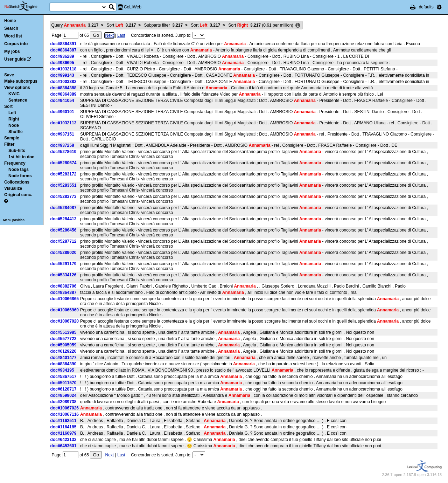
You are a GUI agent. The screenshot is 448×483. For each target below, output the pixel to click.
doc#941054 (62, 101)
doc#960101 (62, 112)
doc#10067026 (65, 408)
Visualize (13, 188)
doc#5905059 (64, 345)
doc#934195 (62, 370)
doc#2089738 (64, 402)
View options (17, 88)
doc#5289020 (64, 253)
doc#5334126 (64, 275)
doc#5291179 (64, 264)
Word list (13, 36)
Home (10, 21)
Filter (9, 144)
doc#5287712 (64, 241)
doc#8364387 (64, 50)
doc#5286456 (64, 230)
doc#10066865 (65, 299)
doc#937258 (62, 145)
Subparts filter (163, 25)
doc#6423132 (64, 440)
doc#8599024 (64, 395)
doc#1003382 (64, 82)
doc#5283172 (64, 174)
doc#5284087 (64, 208)
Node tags (19, 170)
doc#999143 (62, 75)
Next (109, 35)
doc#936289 (62, 56)
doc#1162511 (64, 421)
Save (9, 75)
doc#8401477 (64, 358)
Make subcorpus (21, 81)
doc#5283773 (64, 196)
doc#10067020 (65, 321)
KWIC (14, 94)
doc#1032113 (64, 123)
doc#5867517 (64, 377)
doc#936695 (62, 63)
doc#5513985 (64, 332)
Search (11, 28)
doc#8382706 (64, 286)
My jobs (12, 51)
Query (75, 25)
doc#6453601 (64, 446)
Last (121, 35)
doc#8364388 (64, 88)
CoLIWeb (133, 7)
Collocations (17, 182)
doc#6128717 (64, 389)
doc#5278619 (64, 152)
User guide (15, 59)
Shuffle (16, 132)
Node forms (20, 176)
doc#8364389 (64, 94)
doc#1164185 (64, 427)
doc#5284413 (64, 219)
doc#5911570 (64, 383)
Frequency (15, 163)
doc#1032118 (64, 69)
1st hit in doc (21, 157)
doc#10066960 (65, 310)
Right (14, 119)
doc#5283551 (64, 185)
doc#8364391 (64, 44)
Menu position (14, 220)
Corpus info (16, 44)
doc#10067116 (65, 414)
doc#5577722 (64, 339)
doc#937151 (62, 134)
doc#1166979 (64, 433)
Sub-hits (17, 151)
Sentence (18, 100)
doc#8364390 (64, 364)
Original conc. (18, 195)
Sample (12, 138)
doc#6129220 (64, 351)
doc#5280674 (64, 163)
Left (12, 113)
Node (14, 125)
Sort (8, 106)
